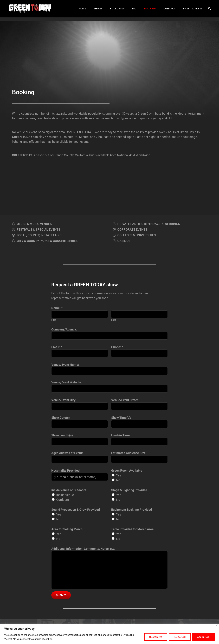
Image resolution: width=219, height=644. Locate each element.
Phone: (117, 347)
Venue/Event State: (125, 400)
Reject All (180, 637)
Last (114, 320)
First (54, 320)
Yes (119, 475)
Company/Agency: (64, 329)
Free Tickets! (193, 9)
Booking (150, 9)
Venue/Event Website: (67, 382)
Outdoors (63, 500)
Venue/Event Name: (65, 365)
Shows (98, 9)
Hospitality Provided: (66, 471)
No (118, 480)
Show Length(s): (62, 435)
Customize (156, 637)
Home (82, 9)
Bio (134, 9)
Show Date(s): (61, 418)
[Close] (217, 625)
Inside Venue (65, 495)
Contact (170, 9)
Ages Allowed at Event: (67, 453)
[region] (109, 634)
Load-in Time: (121, 435)
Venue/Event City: (64, 400)
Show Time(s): (121, 418)
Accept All (203, 637)
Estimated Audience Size (128, 453)
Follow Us (117, 9)
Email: (57, 347)
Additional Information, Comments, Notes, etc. (83, 549)
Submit (61, 595)
